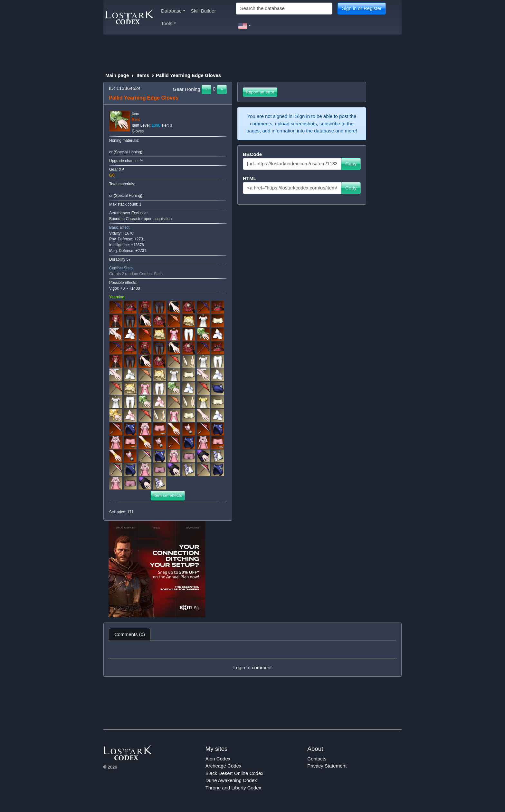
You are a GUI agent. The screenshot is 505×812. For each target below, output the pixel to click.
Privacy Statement (327, 766)
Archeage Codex (224, 766)
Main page (117, 75)
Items (143, 75)
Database (173, 11)
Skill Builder (203, 11)
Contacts (317, 759)
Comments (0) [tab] (130, 634)
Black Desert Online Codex (234, 773)
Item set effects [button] (168, 495)
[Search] (284, 9)
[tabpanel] (252, 659)
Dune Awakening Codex (231, 780)
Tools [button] (169, 23)
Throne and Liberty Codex (233, 788)
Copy (351, 164)
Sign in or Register (362, 8)
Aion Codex (218, 759)
